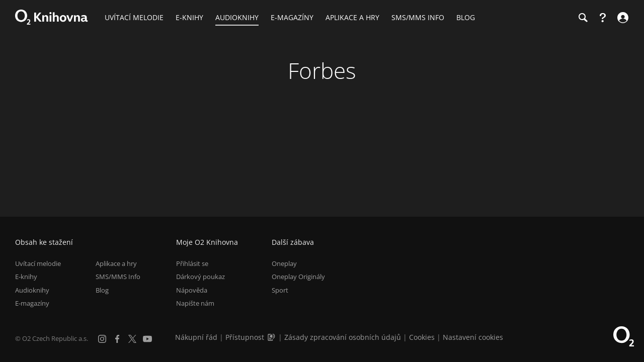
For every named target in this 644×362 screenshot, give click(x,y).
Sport (280, 290)
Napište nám (195, 303)
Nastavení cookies (473, 337)
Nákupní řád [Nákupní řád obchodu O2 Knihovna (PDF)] (196, 337)
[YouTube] (147, 339)
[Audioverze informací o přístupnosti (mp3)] (272, 337)
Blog (102, 290)
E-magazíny (32, 303)
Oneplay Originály (298, 277)
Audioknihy (32, 290)
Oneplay (284, 263)
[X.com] (132, 339)
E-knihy (26, 277)
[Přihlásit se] (622, 18)
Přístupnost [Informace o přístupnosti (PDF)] (245, 337)
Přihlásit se (192, 263)
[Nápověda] (603, 18)
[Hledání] (583, 18)
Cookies (422, 337)
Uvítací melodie (38, 263)
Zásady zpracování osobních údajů (343, 337)
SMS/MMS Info (118, 277)
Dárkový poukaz (200, 277)
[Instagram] (102, 339)
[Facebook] (117, 339)
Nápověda (192, 290)
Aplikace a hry (116, 263)
